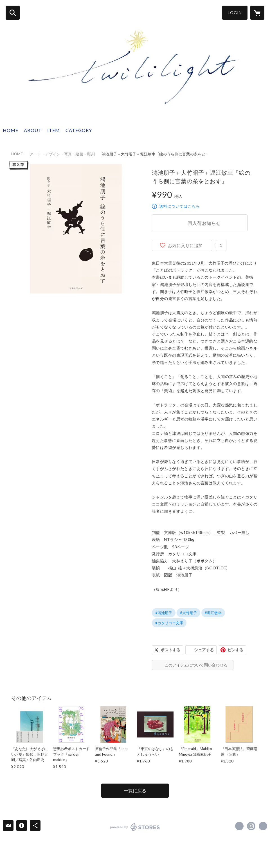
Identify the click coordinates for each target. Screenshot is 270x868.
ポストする (170, 650)
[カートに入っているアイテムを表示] (257, 13)
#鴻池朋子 (164, 613)
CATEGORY (79, 130)
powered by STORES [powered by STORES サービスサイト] (135, 827)
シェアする (204, 650)
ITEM (54, 130)
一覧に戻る (135, 790)
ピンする (235, 650)
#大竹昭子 (188, 613)
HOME (11, 130)
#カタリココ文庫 (169, 623)
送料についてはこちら (179, 206)
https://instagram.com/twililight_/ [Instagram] (251, 826)
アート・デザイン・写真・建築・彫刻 (62, 154)
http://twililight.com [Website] (263, 826)
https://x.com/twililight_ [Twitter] (239, 826)
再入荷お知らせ (204, 223)
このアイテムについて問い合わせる (196, 665)
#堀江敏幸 (213, 613)
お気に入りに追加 (185, 245)
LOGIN (235, 13)
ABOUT (33, 130)
